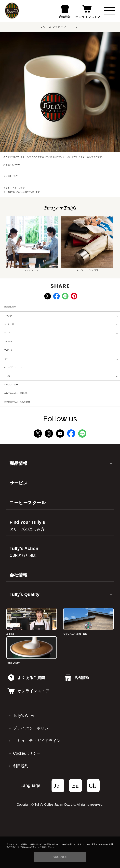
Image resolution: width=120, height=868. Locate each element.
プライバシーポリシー (33, 728)
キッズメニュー (11, 385)
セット (7, 359)
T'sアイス (8, 350)
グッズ (7, 376)
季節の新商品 (10, 307)
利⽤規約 (21, 766)
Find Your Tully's (27, 525)
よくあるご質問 (27, 678)
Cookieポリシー (27, 753)
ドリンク (8, 316)
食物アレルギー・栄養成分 (16, 393)
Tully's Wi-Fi (23, 716)
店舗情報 (77, 678)
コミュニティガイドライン (37, 741)
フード (7, 333)
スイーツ (8, 341)
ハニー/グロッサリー (13, 367)
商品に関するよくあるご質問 (17, 402)
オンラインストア (28, 691)
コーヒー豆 (9, 324)
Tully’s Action (24, 552)
